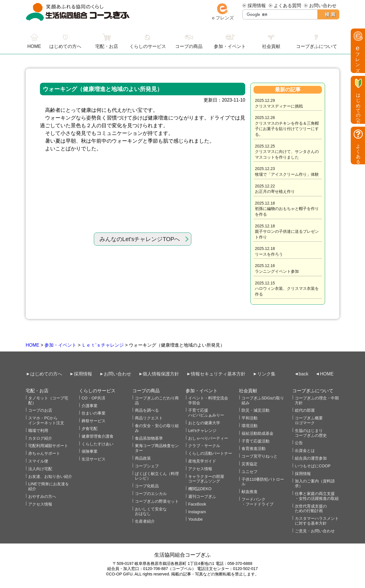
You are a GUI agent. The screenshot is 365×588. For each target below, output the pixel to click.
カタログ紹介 (40, 438)
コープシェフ (147, 466)
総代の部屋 (305, 410)
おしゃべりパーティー (208, 438)
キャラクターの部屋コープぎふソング (206, 479)
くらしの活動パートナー (210, 453)
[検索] (280, 15)
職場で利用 (38, 431)
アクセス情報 (40, 504)
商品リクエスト (149, 418)
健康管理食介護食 (98, 436)
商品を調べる (147, 410)
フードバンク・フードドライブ (257, 502)
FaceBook (197, 504)
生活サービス (94, 459)
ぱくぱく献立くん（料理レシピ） (157, 476)
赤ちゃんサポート (44, 453)
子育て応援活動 (255, 441)
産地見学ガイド (202, 461)
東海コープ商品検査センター (157, 448)
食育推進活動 (254, 448)
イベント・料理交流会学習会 (208, 400)
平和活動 (250, 418)
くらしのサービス (148, 46)
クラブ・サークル (204, 446)
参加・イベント (60, 345)
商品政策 (143, 458)
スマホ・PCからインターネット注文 (46, 420)
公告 (299, 443)
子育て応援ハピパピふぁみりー (206, 413)
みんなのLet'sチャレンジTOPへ (140, 239)
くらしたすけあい (98, 444)
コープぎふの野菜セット (157, 501)
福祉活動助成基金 (257, 433)
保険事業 (90, 451)
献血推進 (250, 492)
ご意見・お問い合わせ (315, 531)
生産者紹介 (145, 521)
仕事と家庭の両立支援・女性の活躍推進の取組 (317, 496)
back (303, 374)
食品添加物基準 (149, 438)
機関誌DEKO (200, 489)
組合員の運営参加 (311, 458)
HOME (33, 345)
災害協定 (250, 464)
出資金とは (305, 450)
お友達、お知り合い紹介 (50, 476)
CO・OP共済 (93, 398)
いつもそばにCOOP (313, 466)
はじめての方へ (65, 46)
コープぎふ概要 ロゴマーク (309, 420)
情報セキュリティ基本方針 (218, 374)
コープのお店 (40, 410)
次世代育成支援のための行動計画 (311, 509)
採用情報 (257, 6)
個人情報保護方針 (161, 374)
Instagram (197, 512)
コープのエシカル (151, 494)
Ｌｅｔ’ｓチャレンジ (103, 345)
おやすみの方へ (42, 496)
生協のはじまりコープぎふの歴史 (311, 433)
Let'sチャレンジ (202, 431)
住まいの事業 (94, 413)
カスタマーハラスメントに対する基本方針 (317, 521)
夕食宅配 (90, 429)
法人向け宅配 (40, 469)
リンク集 (266, 374)
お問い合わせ (323, 6)
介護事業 (90, 406)
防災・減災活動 (255, 410)
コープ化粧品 (147, 486)
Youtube (195, 519)
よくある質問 (287, 6)
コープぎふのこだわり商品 (157, 400)
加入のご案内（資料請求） (315, 483)
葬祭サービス (94, 421)
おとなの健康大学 (204, 423)
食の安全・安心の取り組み (157, 428)
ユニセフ (250, 472)
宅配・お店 (107, 46)
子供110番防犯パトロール (263, 482)
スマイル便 (38, 461)
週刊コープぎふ (202, 496)
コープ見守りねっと (259, 456)
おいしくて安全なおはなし (151, 511)
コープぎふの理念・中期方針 (317, 400)
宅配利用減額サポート (48, 446)
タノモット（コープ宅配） (48, 400)
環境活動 (250, 426)
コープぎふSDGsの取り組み (263, 400)
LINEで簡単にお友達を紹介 (49, 486)
